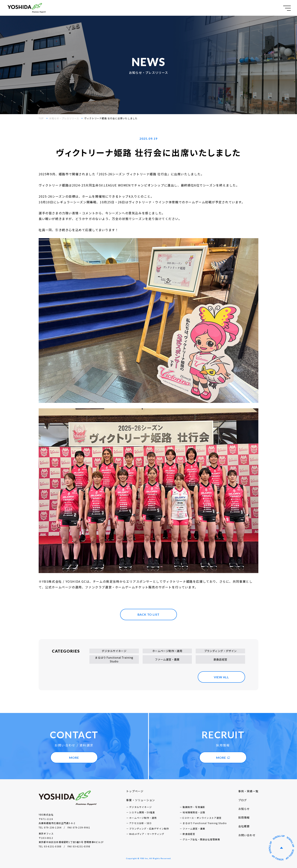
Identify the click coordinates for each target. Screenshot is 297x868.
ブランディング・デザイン (220, 651)
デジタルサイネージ (114, 651)
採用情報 (244, 817)
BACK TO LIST (149, 614)
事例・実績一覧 (248, 791)
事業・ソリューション (141, 800)
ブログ (243, 800)
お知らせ (244, 809)
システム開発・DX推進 (142, 812)
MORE (74, 758)
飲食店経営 (220, 659)
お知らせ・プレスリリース (64, 118)
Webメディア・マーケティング (147, 834)
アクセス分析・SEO (140, 823)
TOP (41, 118)
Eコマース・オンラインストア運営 (202, 818)
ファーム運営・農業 (167, 659)
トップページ (135, 791)
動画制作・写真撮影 (194, 807)
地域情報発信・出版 (194, 812)
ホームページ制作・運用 (167, 651)
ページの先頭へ (281, 848)
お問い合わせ (247, 835)
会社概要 (244, 826)
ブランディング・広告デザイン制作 (149, 829)
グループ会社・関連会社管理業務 (201, 839)
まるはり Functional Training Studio (114, 659)
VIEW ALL (221, 677)
